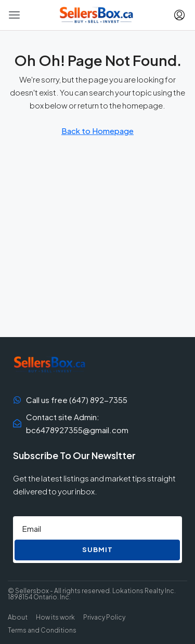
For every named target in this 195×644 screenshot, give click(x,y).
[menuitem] (179, 15)
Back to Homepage (97, 131)
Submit (97, 549)
